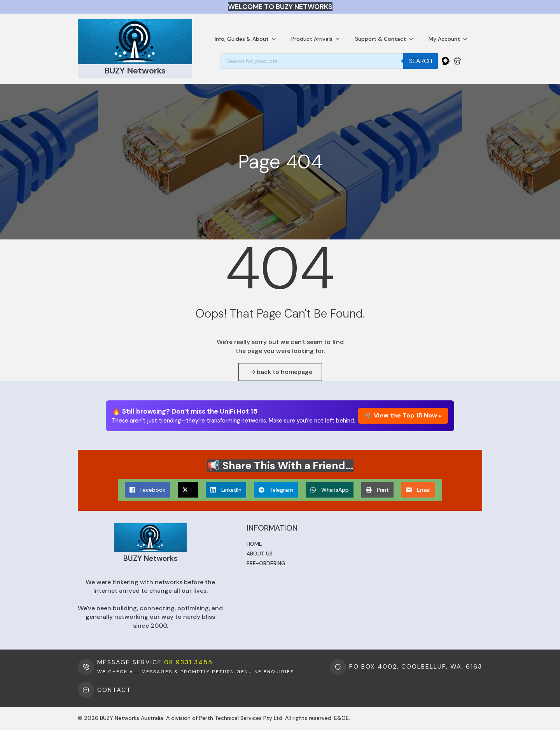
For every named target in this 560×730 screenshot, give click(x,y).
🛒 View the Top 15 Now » (403, 415)
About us (260, 554)
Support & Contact (381, 39)
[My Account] (446, 61)
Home (254, 544)
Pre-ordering (266, 563)
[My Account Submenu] (467, 39)
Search (421, 61)
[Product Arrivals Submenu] (340, 39)
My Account (444, 39)
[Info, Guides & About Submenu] (276, 39)
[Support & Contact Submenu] (413, 39)
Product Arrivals (312, 39)
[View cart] (457, 61)
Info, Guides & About (242, 39)
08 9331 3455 (188, 662)
